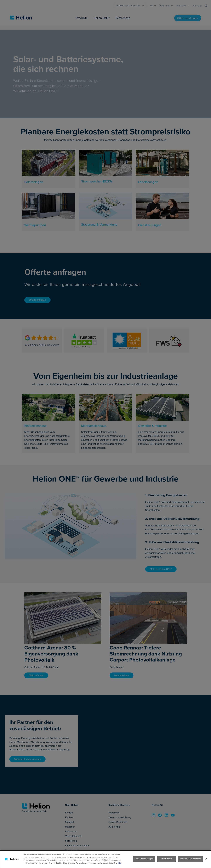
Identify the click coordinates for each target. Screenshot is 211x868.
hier (120, 863)
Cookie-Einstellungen (144, 859)
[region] (105, 859)
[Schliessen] (206, 859)
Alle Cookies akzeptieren (190, 859)
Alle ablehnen (167, 859)
